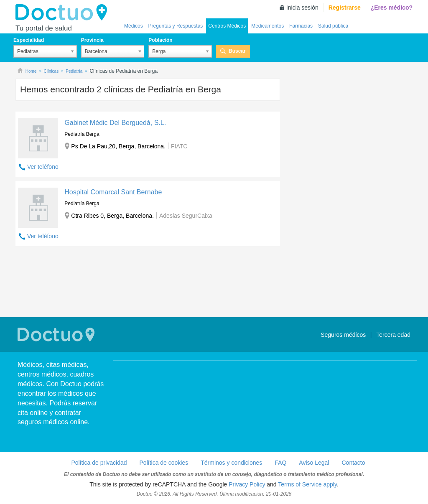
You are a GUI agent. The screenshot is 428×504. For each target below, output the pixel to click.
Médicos (134, 26)
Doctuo (64, 13)
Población (160, 40)
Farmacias (301, 26)
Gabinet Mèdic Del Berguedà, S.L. (115, 123)
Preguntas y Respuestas (176, 26)
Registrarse (345, 8)
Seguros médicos (343, 335)
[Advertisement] (148, 283)
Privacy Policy (247, 484)
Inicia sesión (302, 8)
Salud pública (333, 26)
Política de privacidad (99, 463)
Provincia (92, 40)
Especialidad (29, 40)
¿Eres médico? (392, 8)
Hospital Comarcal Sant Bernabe (113, 192)
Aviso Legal (314, 463)
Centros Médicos (227, 26)
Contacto (353, 463)
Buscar (237, 51)
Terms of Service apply (307, 484)
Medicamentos (267, 26)
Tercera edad (393, 335)
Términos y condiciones (231, 463)
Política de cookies (164, 463)
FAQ (280, 463)
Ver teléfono (43, 167)
